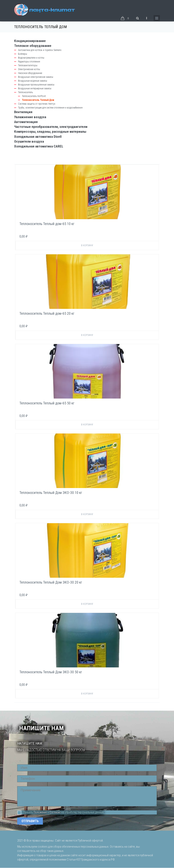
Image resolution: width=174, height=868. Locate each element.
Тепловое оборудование (33, 46)
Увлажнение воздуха (30, 117)
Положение (40, 812)
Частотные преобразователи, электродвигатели (51, 127)
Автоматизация (26, 122)
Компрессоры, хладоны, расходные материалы (50, 132)
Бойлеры (23, 54)
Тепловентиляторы (28, 65)
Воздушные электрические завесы (36, 77)
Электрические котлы (29, 69)
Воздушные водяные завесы (33, 81)
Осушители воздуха (29, 141)
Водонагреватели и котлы (31, 58)
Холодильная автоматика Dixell (38, 137)
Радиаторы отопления (29, 62)
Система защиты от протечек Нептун (37, 104)
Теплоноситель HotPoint (34, 96)
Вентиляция (23, 112)
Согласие (55, 812)
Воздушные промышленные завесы (36, 85)
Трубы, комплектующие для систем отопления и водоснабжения (50, 108)
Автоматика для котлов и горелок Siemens (40, 50)
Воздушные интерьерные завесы (35, 88)
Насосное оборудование (30, 73)
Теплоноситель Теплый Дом (38, 100)
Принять (25, 812)
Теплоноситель (25, 92)
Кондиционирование (30, 41)
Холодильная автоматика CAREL (39, 146)
